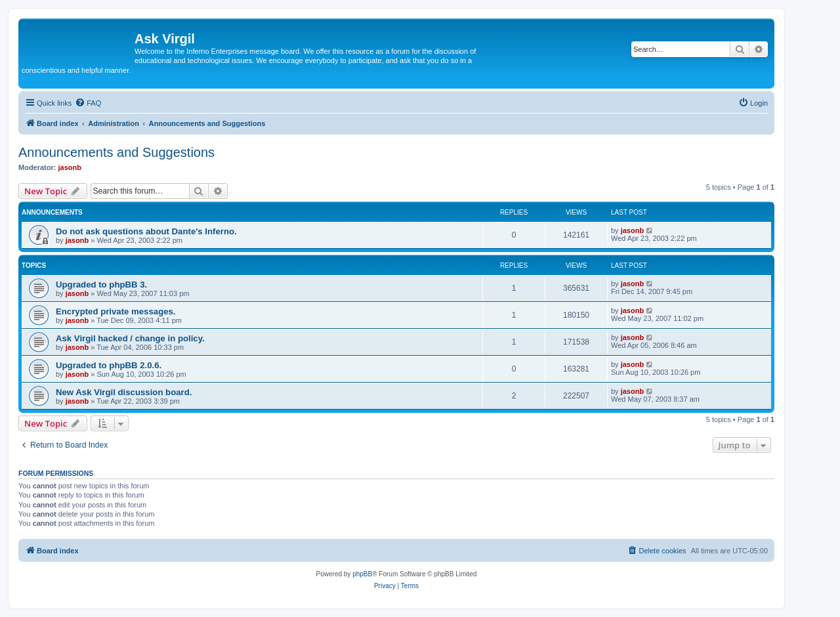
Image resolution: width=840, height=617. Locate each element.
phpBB (362, 574)
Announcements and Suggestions (116, 152)
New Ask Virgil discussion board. (124, 392)
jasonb (70, 167)
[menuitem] (88, 103)
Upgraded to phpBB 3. (101, 285)
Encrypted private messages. (116, 311)
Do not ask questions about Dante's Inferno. (146, 231)
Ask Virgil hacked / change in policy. (130, 338)
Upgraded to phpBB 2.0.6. (109, 365)
